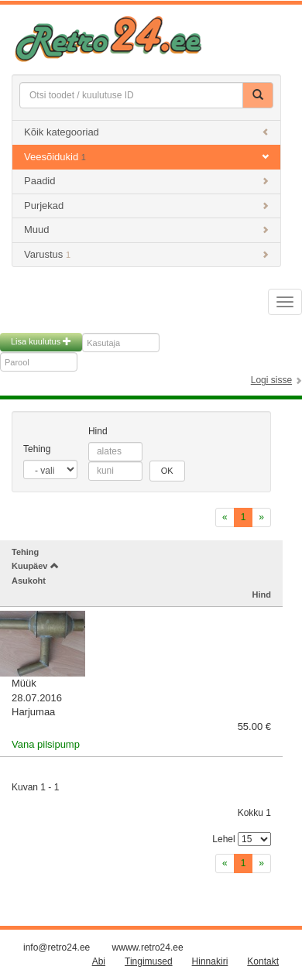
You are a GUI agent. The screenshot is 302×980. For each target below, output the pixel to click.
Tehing (37, 449)
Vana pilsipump (46, 744)
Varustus (146, 254)
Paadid (146, 181)
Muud (146, 230)
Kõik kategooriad (146, 132)
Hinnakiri (210, 961)
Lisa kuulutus (41, 341)
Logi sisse (271, 380)
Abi (99, 961)
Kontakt (263, 961)
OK (167, 471)
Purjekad (146, 206)
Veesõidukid (146, 157)
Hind (98, 431)
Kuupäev (35, 566)
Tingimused (149, 961)
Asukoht (29, 581)
